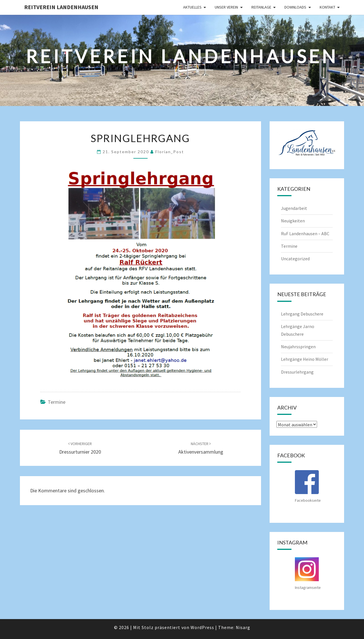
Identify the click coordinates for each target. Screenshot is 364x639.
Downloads (295, 7)
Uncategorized (295, 259)
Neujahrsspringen (298, 347)
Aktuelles (192, 7)
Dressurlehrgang (297, 372)
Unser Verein (226, 7)
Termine (57, 402)
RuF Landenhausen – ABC (305, 234)
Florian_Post (170, 152)
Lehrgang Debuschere (302, 314)
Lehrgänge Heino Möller (305, 359)
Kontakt (327, 7)
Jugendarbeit (294, 208)
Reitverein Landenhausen (61, 7)
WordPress (202, 627)
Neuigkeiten (293, 221)
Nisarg (243, 627)
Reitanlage (261, 7)
